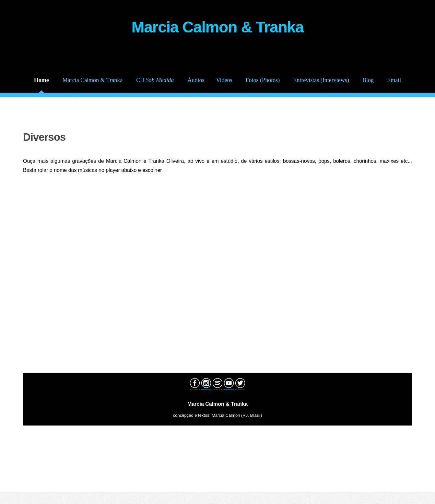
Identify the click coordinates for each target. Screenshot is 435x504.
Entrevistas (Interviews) (321, 80)
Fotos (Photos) (263, 80)
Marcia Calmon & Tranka (93, 80)
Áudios (196, 80)
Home (41, 80)
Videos (224, 80)
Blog (368, 80)
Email (394, 80)
